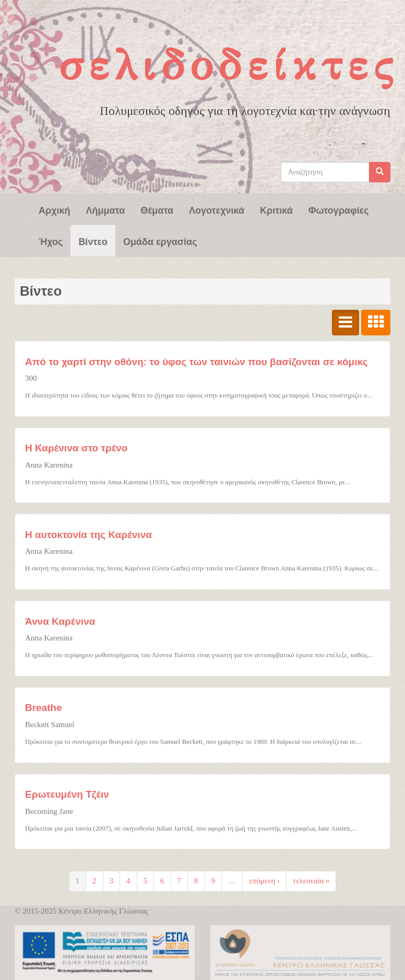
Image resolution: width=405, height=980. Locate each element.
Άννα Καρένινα (60, 621)
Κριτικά (276, 209)
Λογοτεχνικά (217, 209)
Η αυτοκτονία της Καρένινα (88, 535)
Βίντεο (93, 241)
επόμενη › (264, 881)
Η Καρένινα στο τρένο (76, 448)
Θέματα (157, 209)
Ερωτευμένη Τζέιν (67, 794)
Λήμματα (106, 209)
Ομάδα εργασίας (160, 241)
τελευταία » (311, 881)
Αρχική (55, 209)
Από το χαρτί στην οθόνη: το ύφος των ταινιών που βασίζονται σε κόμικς (196, 362)
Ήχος (51, 241)
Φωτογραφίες (339, 209)
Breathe (44, 708)
